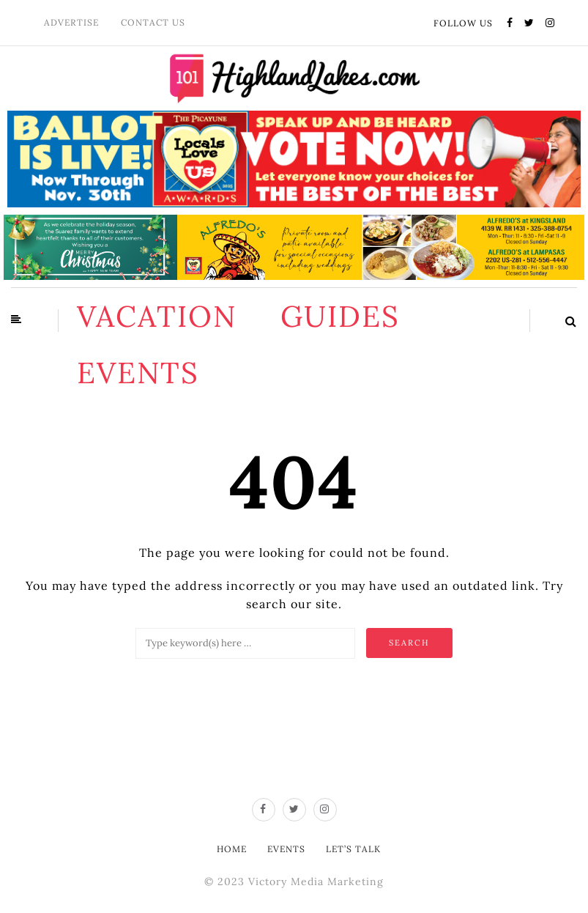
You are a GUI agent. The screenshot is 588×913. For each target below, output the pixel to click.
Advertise (71, 22)
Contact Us (153, 22)
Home (232, 849)
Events (138, 373)
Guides (340, 316)
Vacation (157, 316)
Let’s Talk (353, 849)
